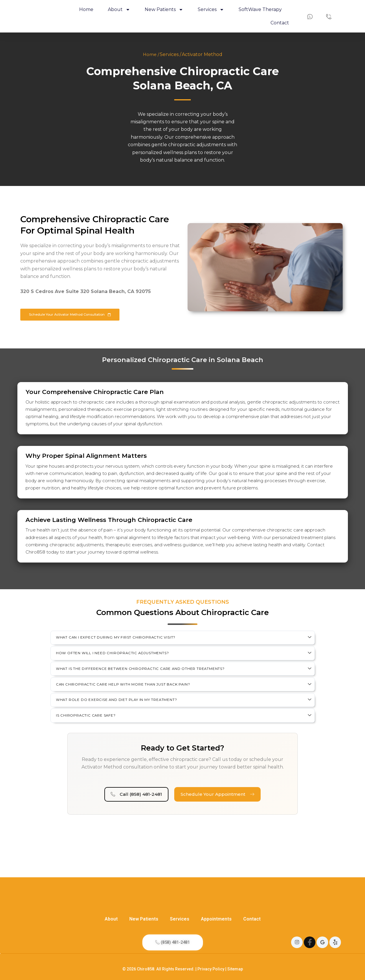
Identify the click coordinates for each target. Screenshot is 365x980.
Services (180, 899)
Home (86, 9)
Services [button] (211, 10)
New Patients (144, 899)
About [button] (119, 10)
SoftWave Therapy (260, 9)
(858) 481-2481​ (173, 937)
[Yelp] (335, 938)
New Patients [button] (164, 10)
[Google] (322, 938)
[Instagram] (297, 938)
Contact (280, 23)
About (111, 899)
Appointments (216, 899)
